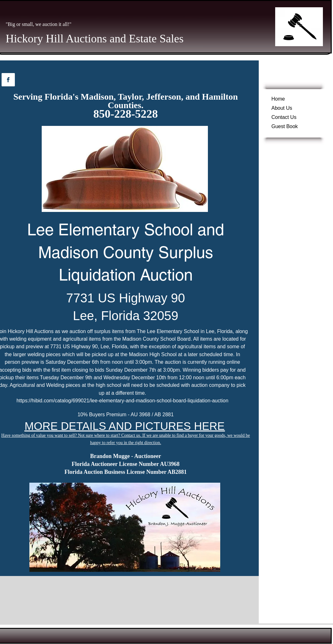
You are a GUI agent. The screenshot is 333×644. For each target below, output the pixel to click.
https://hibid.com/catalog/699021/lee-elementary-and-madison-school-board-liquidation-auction (122, 401)
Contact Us (284, 117)
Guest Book (285, 126)
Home (278, 99)
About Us (282, 108)
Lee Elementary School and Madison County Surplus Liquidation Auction (126, 252)
